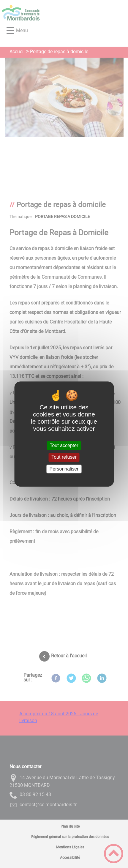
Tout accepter (64, 445)
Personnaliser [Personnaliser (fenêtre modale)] (64, 469)
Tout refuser (64, 457)
